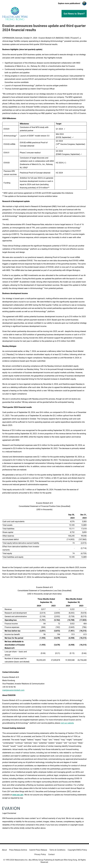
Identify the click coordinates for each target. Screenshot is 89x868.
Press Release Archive (18, 850)
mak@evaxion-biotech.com (13, 690)
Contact (51, 854)
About (4, 850)
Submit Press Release (38, 850)
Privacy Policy (40, 854)
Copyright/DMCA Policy (77, 850)
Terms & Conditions (57, 850)
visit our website (67, 723)
